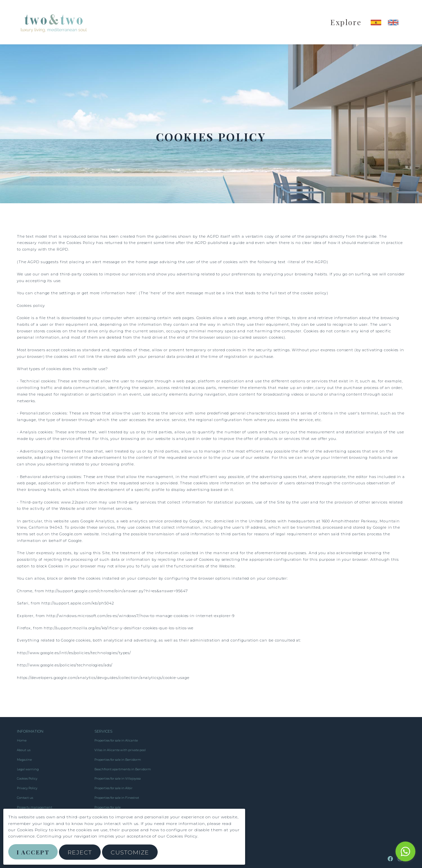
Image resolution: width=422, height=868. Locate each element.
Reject (81, 852)
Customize (131, 852)
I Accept (33, 852)
